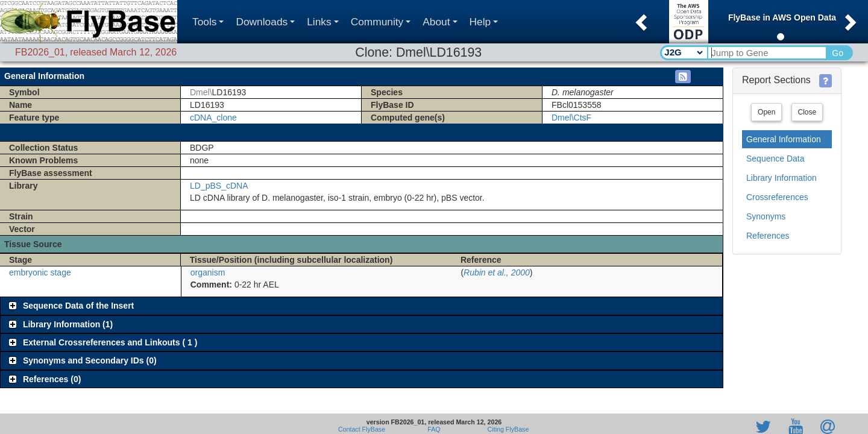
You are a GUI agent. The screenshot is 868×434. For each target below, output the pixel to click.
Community (381, 22)
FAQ (434, 429)
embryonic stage (40, 272)
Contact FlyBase (362, 429)
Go (838, 53)
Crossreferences (777, 197)
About (440, 22)
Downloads (265, 22)
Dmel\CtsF (571, 118)
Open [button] (766, 112)
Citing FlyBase (507, 429)
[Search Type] (683, 52)
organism (208, 272)
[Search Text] (766, 53)
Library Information (782, 178)
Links (322, 22)
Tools (208, 22)
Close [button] (807, 112)
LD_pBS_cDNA (219, 186)
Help (484, 22)
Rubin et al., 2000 (497, 272)
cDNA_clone (213, 118)
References (768, 236)
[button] (640, 19)
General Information (784, 139)
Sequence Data (775, 159)
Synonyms (766, 216)
